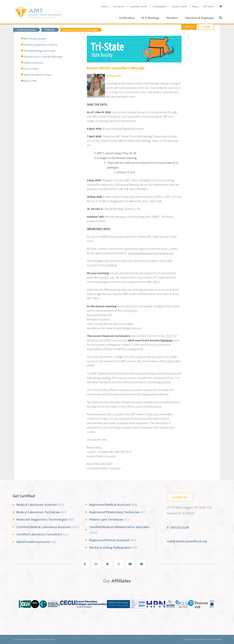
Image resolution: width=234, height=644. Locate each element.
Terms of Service (200, 639)
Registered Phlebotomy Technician (118, 512)
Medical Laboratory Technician (41, 512)
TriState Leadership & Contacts (40, 45)
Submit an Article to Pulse (37, 75)
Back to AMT (30, 81)
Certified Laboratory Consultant (43, 534)
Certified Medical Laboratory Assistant (48, 527)
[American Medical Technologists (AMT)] (38, 11)
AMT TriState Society (35, 39)
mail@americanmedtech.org (187, 541)
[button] (221, 18)
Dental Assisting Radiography (113, 547)
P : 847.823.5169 (178, 527)
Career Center (31, 69)
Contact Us (180, 497)
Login (206, 27)
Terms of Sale (215, 639)
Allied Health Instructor (36, 542)
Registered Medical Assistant (113, 505)
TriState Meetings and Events (39, 51)
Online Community (33, 63)
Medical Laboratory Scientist (40, 505)
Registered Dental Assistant (113, 540)
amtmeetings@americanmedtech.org (151, 253)
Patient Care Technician (110, 519)
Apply (189, 27)
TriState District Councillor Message (43, 57)
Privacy (187, 639)
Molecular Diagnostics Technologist (45, 519)
